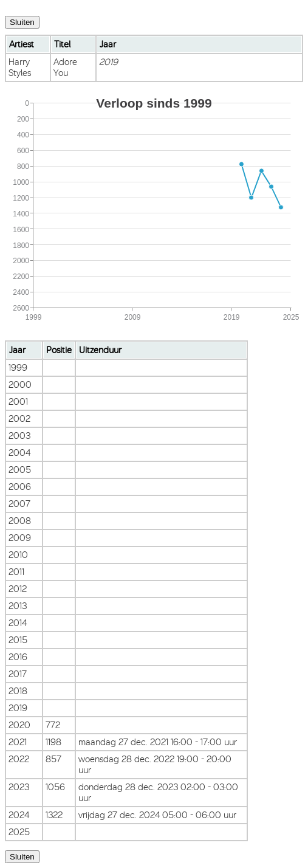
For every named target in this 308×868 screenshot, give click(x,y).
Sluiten (22, 22)
